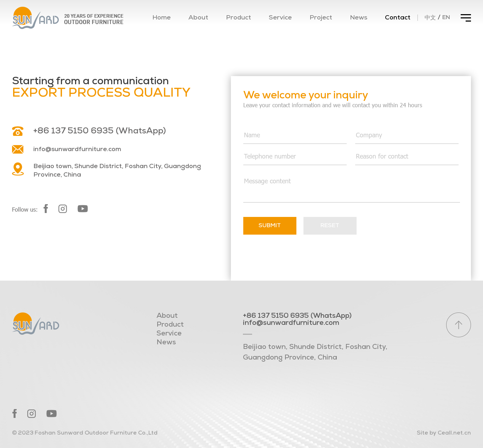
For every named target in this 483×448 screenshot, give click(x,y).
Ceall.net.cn (454, 433)
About (198, 18)
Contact (398, 18)
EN (446, 18)
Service (280, 18)
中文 (430, 18)
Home (161, 18)
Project (321, 18)
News (359, 18)
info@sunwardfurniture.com (77, 150)
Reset (330, 226)
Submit (270, 226)
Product (238, 18)
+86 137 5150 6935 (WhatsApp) (100, 131)
